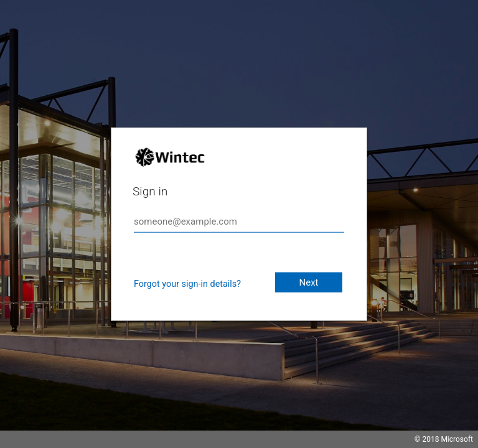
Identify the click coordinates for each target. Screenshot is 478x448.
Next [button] (308, 282)
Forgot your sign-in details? (187, 284)
